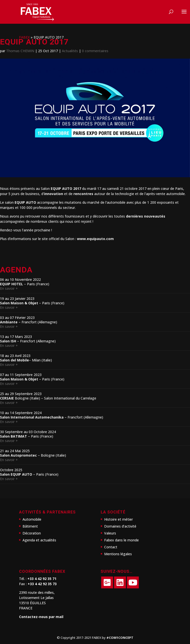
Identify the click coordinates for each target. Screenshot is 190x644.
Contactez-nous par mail (41, 617)
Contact (111, 547)
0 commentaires (95, 51)
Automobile (32, 519)
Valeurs (110, 533)
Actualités (70, 51)
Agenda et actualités (39, 540)
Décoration (32, 533)
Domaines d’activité (120, 526)
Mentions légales (118, 554)
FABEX (24, 37)
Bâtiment (30, 526)
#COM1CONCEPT (120, 638)
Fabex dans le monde (121, 540)
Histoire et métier (119, 519)
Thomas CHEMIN (20, 51)
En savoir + (9, 288)
